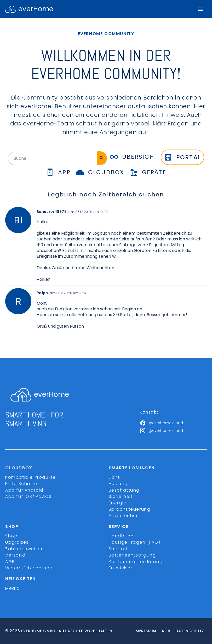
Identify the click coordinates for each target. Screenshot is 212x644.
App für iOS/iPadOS (28, 496)
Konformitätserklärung (136, 562)
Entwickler (121, 568)
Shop (11, 536)
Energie (118, 503)
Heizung (118, 484)
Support (118, 549)
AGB (10, 562)
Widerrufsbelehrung (29, 568)
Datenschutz (190, 631)
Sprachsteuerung (130, 509)
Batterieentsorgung (132, 555)
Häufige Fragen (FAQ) (135, 542)
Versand (15, 555)
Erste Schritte (21, 484)
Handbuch (121, 536)
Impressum (145, 631)
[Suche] (102, 158)
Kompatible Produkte (30, 477)
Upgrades (17, 542)
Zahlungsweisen (25, 549)
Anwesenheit (124, 516)
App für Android (24, 490)
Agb (166, 631)
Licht (114, 477)
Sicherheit (121, 496)
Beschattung (124, 490)
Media (13, 588)
